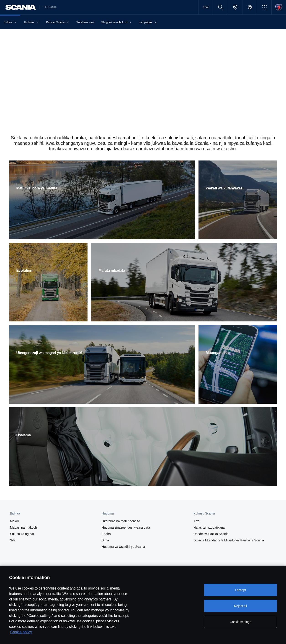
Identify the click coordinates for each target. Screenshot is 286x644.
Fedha (106, 534)
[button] (264, 7)
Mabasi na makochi (24, 528)
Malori (14, 521)
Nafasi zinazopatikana (209, 528)
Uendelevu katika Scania (211, 534)
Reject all (240, 606)
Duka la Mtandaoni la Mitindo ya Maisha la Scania (229, 540)
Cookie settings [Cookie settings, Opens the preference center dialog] (240, 622)
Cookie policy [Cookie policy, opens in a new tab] (21, 632)
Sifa (13, 540)
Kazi (197, 521)
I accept (240, 590)
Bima (105, 540)
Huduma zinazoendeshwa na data (126, 528)
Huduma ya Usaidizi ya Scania (123, 547)
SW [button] (206, 7)
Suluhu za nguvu (22, 534)
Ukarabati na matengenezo (121, 521)
